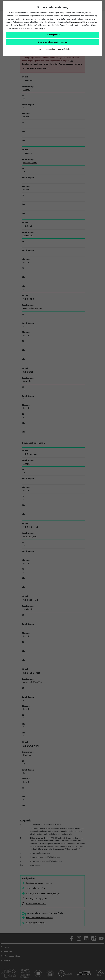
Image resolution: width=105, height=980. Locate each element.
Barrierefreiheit (64, 49)
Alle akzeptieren (52, 35)
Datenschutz (51, 49)
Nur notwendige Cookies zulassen (53, 42)
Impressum (40, 49)
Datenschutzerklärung (79, 22)
